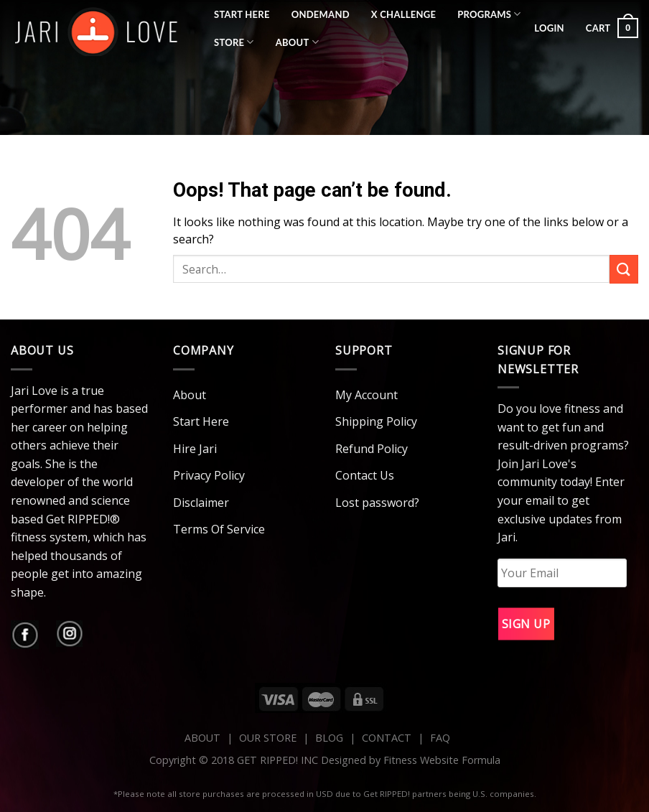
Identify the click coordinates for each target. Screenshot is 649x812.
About (297, 42)
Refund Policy (372, 449)
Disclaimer (201, 503)
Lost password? (377, 503)
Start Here (242, 14)
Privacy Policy (209, 475)
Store (234, 42)
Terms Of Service (219, 529)
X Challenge (403, 14)
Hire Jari (195, 449)
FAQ (440, 738)
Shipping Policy (376, 421)
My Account (366, 395)
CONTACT (388, 738)
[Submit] (624, 269)
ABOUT (202, 738)
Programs (489, 14)
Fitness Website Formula (442, 760)
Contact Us (365, 475)
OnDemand (321, 14)
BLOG (329, 738)
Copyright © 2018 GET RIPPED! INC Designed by (266, 760)
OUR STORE (268, 738)
